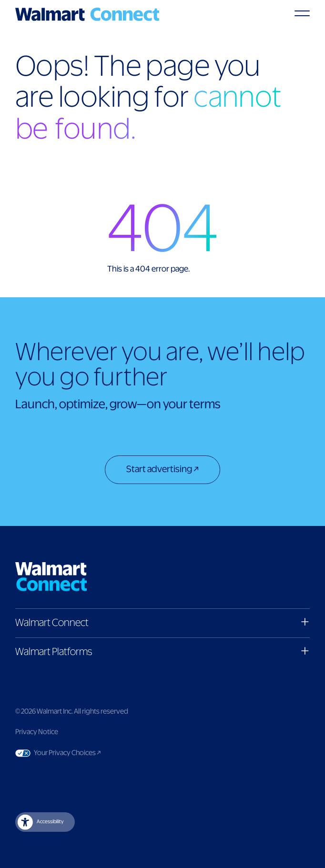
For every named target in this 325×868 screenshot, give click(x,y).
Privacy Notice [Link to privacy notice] (37, 732)
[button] (162, 623)
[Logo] (87, 14)
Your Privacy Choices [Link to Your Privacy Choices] (85, 753)
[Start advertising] (162, 471)
